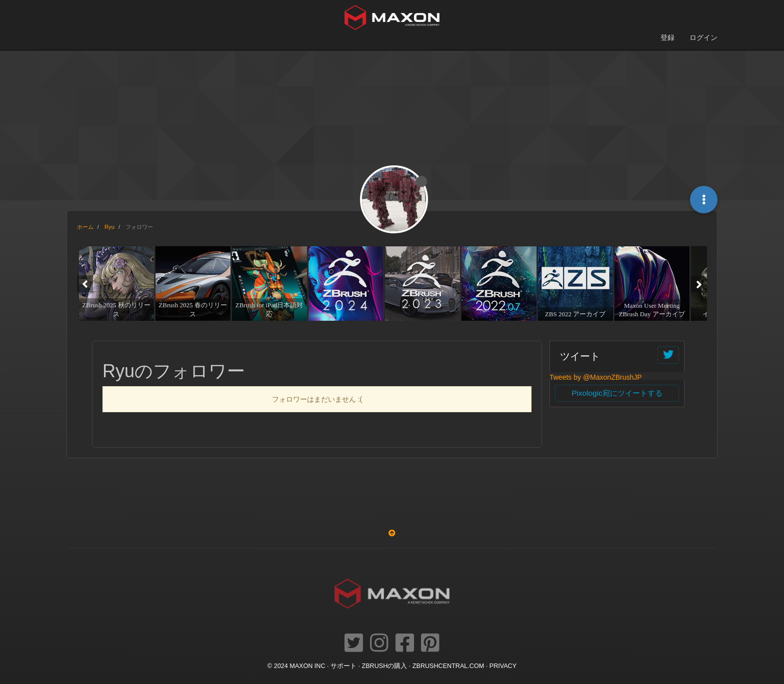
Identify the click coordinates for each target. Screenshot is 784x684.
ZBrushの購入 (385, 666)
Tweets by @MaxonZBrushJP (596, 377)
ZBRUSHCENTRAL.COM (448, 666)
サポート (343, 666)
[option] (115, 283)
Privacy (503, 666)
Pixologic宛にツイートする (617, 393)
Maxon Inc (307, 666)
